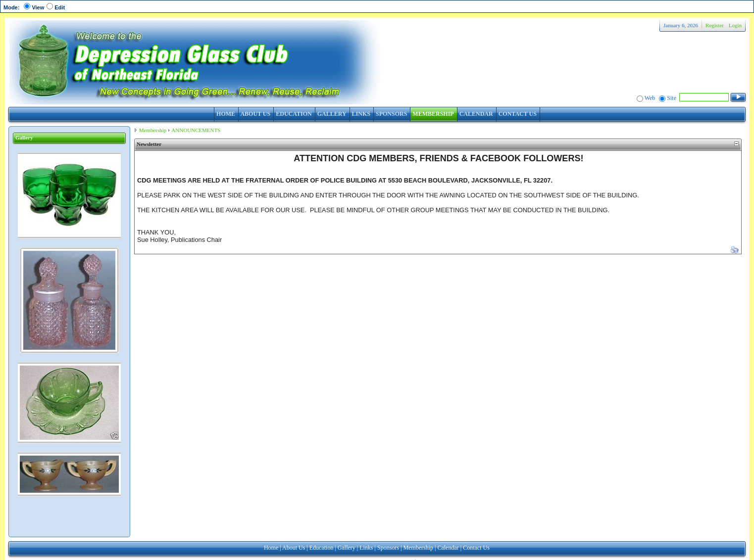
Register (715, 25)
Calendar (448, 548)
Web (650, 98)
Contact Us (476, 548)
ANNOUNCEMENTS (196, 130)
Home (271, 548)
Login (735, 25)
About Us (294, 548)
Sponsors (388, 548)
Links (366, 548)
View (38, 7)
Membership (153, 130)
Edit (60, 7)
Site (672, 98)
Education (322, 548)
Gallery (347, 548)
